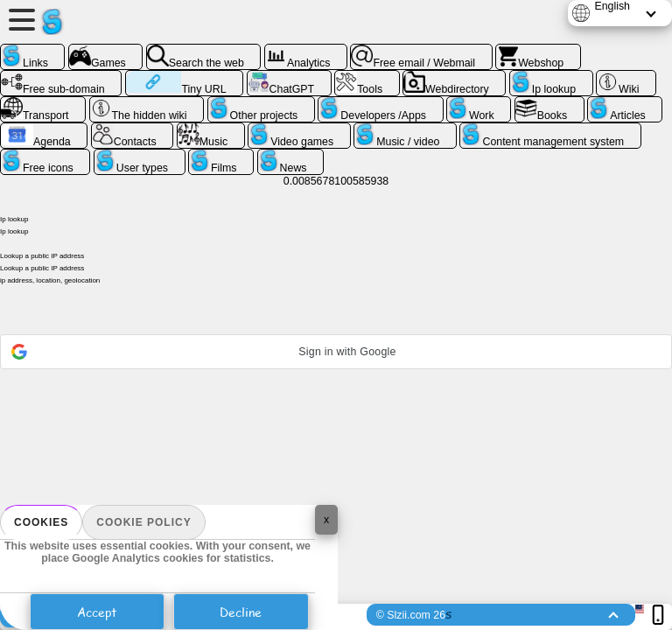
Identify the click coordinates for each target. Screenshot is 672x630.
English (612, 6)
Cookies (41, 522)
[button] (336, 352)
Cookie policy (143, 522)
